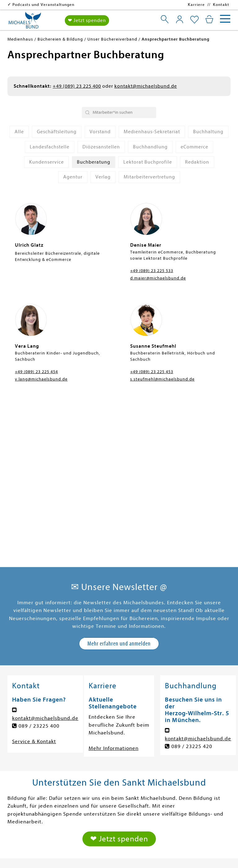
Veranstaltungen (187, 764)
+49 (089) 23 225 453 (152, 372)
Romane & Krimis (35, 733)
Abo (95, 785)
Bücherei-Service (35, 817)
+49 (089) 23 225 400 (77, 86)
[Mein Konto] (180, 19)
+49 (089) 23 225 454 (36, 372)
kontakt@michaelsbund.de (146, 86)
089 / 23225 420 (192, 588)
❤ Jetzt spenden (87, 20)
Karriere (196, 4)
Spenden (185, 733)
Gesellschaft (106, 733)
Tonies (22, 775)
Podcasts (101, 764)
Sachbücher (29, 764)
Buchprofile (28, 806)
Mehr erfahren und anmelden (119, 485)
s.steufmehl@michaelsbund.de (162, 379)
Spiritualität (105, 754)
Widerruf (186, 857)
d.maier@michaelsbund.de (158, 278)
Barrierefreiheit (150, 857)
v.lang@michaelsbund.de (41, 379)
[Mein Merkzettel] (194, 20)
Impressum (40, 857)
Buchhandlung (185, 785)
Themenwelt (29, 785)
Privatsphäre (110, 857)
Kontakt (221, 4)
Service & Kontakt (34, 583)
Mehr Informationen (114, 590)
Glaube (23, 796)
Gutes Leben (106, 743)
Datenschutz (74, 857)
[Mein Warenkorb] (209, 19)
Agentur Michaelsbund (195, 775)
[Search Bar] (119, 112)
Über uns (178, 743)
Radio (97, 775)
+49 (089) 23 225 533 (152, 271)
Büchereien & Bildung (194, 754)
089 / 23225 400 (39, 567)
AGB (207, 857)
